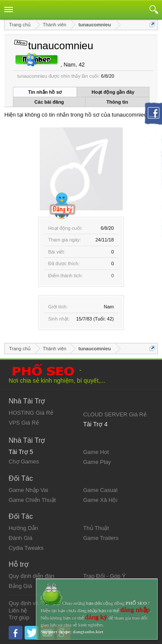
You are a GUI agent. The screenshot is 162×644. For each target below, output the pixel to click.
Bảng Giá (20, 586)
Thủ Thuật (96, 528)
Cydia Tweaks (26, 548)
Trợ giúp (19, 617)
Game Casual (100, 490)
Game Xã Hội (100, 500)
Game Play (97, 462)
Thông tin (117, 102)
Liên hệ (18, 611)
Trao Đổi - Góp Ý (105, 576)
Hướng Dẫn (23, 528)
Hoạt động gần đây (113, 92)
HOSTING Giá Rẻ (31, 413)
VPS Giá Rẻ (24, 423)
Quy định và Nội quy (34, 603)
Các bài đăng (49, 102)
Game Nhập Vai (28, 490)
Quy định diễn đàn (31, 576)
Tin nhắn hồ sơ (45, 92)
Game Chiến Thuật (32, 500)
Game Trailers (101, 538)
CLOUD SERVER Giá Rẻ (115, 414)
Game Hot (96, 452)
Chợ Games (24, 462)
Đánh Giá (21, 538)
